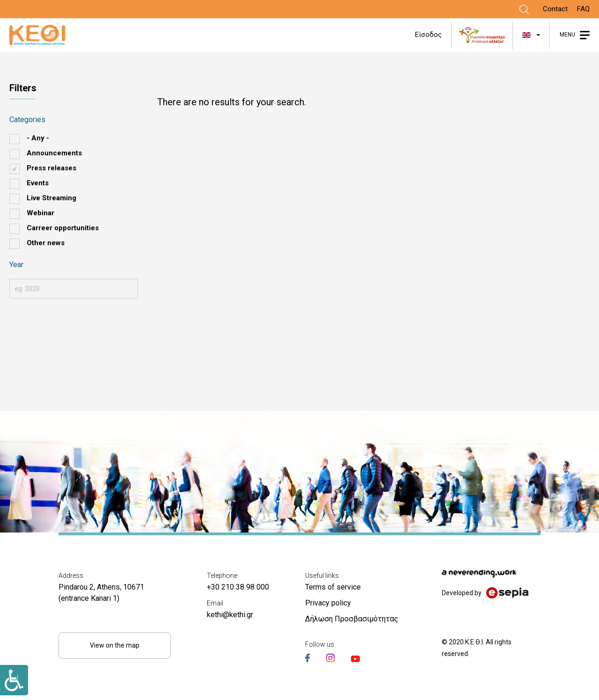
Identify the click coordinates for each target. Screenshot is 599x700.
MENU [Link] (567, 35)
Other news (46, 243)
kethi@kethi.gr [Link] (230, 615)
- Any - (38, 138)
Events (38, 183)
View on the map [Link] (115, 645)
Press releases (51, 168)
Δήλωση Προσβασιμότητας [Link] (352, 619)
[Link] (524, 9)
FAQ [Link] (583, 9)
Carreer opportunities (63, 228)
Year (16, 265)
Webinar (40, 213)
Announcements (54, 153)
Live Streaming (51, 198)
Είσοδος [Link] (428, 35)
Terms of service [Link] (333, 587)
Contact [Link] (555, 9)
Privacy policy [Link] (328, 603)
